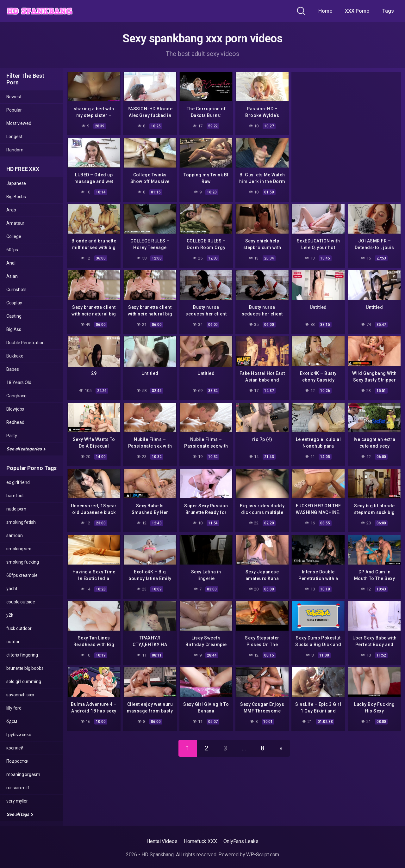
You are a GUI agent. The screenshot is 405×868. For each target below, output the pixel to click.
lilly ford (14, 708)
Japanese (16, 183)
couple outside (21, 602)
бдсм (12, 721)
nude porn (16, 509)
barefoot (15, 496)
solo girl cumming (24, 682)
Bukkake (15, 356)
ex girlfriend (18, 482)
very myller (17, 801)
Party (12, 436)
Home (325, 11)
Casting (14, 316)
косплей (15, 748)
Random (15, 150)
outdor (13, 642)
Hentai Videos (162, 841)
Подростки (17, 761)
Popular (14, 110)
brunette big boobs (25, 668)
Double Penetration (25, 343)
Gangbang (16, 396)
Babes (13, 369)
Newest (14, 97)
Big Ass (14, 329)
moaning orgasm (23, 774)
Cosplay (14, 303)
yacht (12, 589)
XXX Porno (357, 11)
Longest (14, 137)
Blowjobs (15, 409)
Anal (11, 263)
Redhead (15, 422)
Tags (388, 11)
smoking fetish (21, 522)
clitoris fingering (22, 655)
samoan (15, 535)
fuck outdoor (19, 628)
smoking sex (19, 549)
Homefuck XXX (200, 841)
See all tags (20, 814)
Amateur (15, 223)
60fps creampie (22, 575)
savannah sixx (20, 695)
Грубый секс (19, 735)
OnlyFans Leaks (241, 841)
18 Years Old (19, 382)
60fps (12, 250)
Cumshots (16, 290)
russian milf (18, 788)
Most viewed (19, 123)
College (14, 236)
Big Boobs (16, 197)
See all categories (26, 449)
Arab (11, 210)
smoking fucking (23, 562)
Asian (12, 276)
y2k (10, 615)
